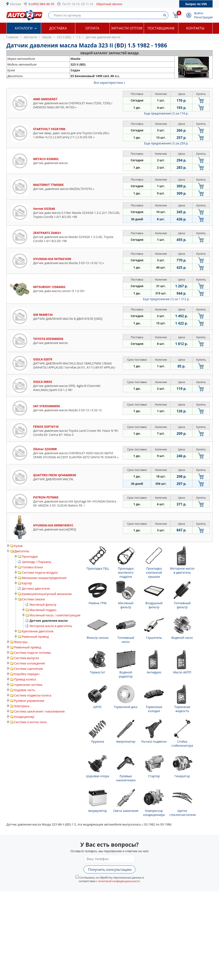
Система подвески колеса (33, 695)
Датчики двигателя (36, 588)
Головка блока (32, 567)
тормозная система (28, 685)
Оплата (92, 28)
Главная (12, 37)
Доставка (58, 28)
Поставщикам (161, 28)
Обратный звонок (109, 4)
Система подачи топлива (32, 653)
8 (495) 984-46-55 (42, 4)
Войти (199, 13)
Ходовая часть (25, 690)
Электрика (22, 706)
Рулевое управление (29, 701)
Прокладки (30, 556)
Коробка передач (27, 674)
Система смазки (33, 599)
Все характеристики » (110, 83)
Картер (27, 583)
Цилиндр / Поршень (37, 562)
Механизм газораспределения (44, 578)
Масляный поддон (43, 610)
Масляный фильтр (43, 605)
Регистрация (203, 17)
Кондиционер (24, 717)
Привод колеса (25, 679)
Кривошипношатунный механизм (47, 594)
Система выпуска (27, 658)
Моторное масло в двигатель (51, 626)
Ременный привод (35, 637)
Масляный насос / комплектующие (55, 615)
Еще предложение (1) (166, 113)
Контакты (195, 28)
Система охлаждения (30, 663)
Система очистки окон (30, 722)
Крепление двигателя (38, 631)
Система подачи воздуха (40, 572)
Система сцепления (28, 669)
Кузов (18, 546)
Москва (16, 4)
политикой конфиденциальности (119, 881)
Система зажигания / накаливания (39, 711)
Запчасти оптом (127, 28)
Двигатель (22, 551)
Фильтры (21, 642)
